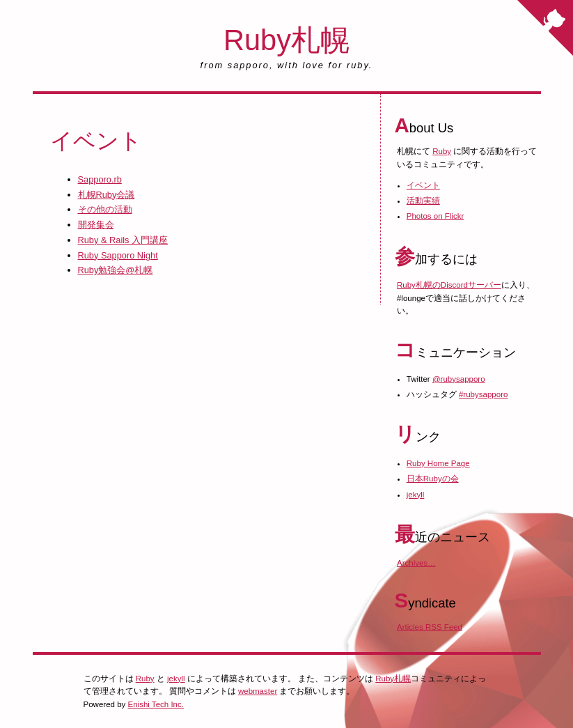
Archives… (416, 563)
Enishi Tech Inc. (156, 704)
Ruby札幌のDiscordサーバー (449, 285)
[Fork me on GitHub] (545, 28)
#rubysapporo (483, 394)
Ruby (442, 151)
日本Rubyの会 (433, 479)
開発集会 (96, 225)
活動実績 (423, 201)
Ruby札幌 (286, 40)
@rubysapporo (459, 379)
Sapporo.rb (100, 179)
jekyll (416, 495)
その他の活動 (105, 209)
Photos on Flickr (435, 216)
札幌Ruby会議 (107, 195)
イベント (423, 185)
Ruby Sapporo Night (118, 255)
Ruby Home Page (438, 463)
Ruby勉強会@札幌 (116, 270)
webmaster (258, 691)
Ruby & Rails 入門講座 (123, 240)
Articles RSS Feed (430, 627)
